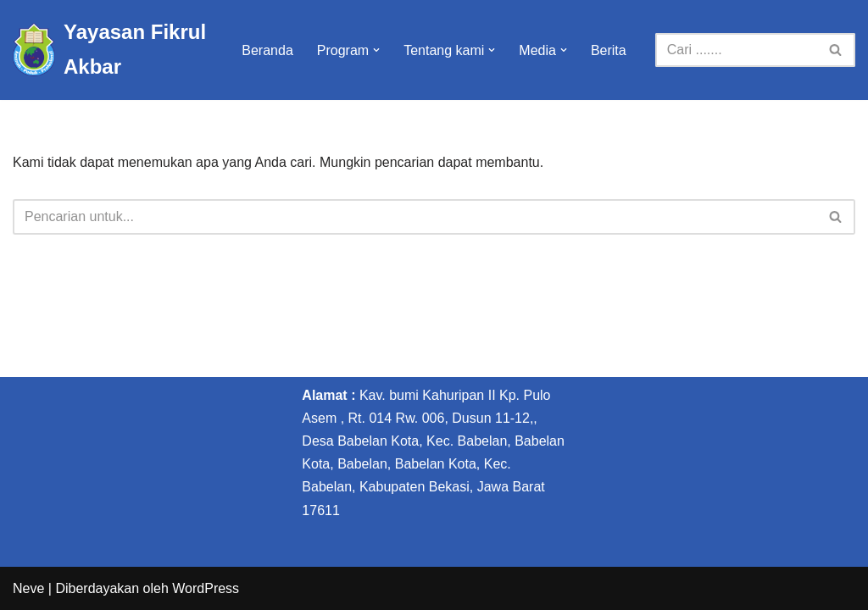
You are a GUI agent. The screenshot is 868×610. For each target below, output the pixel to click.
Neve (28, 588)
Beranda (267, 50)
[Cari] (736, 50)
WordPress (206, 588)
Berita (609, 50)
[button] (376, 50)
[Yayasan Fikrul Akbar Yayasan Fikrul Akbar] (113, 50)
